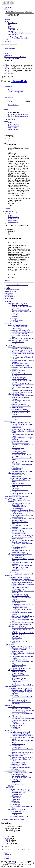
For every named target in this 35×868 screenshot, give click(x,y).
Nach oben (25, 285)
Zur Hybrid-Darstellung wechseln (18, 114)
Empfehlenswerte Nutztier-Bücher (22, 791)
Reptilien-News (17, 682)
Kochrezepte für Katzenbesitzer (21, 485)
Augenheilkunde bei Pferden (20, 596)
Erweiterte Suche (10, 49)
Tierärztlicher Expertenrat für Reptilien (20, 646)
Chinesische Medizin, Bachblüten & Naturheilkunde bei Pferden (23, 617)
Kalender (11, 26)
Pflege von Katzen (17, 487)
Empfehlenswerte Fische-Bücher (22, 709)
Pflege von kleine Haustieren (21, 567)
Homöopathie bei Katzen (19, 451)
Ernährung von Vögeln (19, 764)
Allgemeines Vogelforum (16, 756)
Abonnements (9, 293)
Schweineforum (17, 796)
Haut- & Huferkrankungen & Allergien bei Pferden (21, 588)
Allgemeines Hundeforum (16, 394)
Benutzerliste (16, 30)
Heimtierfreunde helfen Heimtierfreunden (19, 508)
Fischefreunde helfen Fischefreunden (23, 710)
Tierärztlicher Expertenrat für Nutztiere (20, 789)
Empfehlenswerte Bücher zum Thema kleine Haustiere (21, 504)
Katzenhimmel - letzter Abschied (22, 493)
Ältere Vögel (16, 746)
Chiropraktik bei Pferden (19, 608)
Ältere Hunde (16, 372)
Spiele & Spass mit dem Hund (21, 411)
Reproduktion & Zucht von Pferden (23, 604)
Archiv (7, 856)
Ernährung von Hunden (19, 404)
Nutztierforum (9, 788)
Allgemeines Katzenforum (16, 473)
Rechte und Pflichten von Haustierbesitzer (20, 328)
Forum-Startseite (10, 298)
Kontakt (7, 853)
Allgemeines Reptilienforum (17, 670)
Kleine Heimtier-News (19, 569)
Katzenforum (8, 421)
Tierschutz (15, 317)
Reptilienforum (9, 645)
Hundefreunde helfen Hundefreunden (23, 350)
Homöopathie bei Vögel (19, 747)
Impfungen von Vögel (19, 744)
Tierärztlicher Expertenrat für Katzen (19, 423)
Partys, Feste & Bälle (18, 784)
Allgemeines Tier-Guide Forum (18, 303)
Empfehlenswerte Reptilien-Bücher (22, 648)
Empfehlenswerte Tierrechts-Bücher (23, 339)
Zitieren (7, 208)
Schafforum (15, 801)
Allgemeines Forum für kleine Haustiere (20, 554)
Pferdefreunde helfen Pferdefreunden (23, 581)
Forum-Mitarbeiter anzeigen (20, 38)
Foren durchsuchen (10, 296)
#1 (16, 119)
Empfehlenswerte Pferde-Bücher (22, 579)
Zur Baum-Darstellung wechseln (18, 116)
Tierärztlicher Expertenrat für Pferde (19, 577)
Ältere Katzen (16, 450)
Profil (10, 123)
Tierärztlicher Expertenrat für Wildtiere (20, 688)
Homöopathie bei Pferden (20, 606)
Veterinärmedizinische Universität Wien (20, 772)
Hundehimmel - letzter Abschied (22, 416)
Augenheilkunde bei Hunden (21, 365)
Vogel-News (16, 766)
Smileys (7, 838)
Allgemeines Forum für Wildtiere (18, 700)
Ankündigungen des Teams (20, 305)
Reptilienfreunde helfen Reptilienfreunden (19, 651)
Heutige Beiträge (17, 36)
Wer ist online (9, 295)
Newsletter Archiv (17, 320)
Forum (6, 21)
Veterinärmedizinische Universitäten (15, 771)
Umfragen (15, 313)
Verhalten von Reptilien (19, 678)
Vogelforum (8, 730)
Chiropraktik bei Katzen (19, 453)
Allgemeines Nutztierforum (16, 809)
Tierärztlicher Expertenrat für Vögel (19, 732)
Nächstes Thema (19, 819)
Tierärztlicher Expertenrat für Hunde (19, 347)
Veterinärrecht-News (18, 342)
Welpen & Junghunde (18, 370)
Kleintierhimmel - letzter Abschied (22, 574)
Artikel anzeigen (13, 129)
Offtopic (14, 815)
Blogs (6, 40)
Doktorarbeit (16, 781)
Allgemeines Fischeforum (16, 717)
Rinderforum (16, 798)
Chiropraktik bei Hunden (19, 377)
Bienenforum (16, 803)
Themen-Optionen (8, 86)
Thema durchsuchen (9, 97)
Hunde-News (16, 418)
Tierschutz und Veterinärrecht (21, 330)
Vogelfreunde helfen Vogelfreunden (23, 735)
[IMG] (6, 840)
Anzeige (6, 109)
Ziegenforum (16, 799)
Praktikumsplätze (17, 779)
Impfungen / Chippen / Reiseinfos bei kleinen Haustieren (22, 529)
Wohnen (14, 783)
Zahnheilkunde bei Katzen (20, 441)
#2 (16, 212)
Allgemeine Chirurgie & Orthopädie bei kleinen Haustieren (23, 519)
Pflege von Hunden (18, 407)
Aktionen (11, 31)
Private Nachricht (13, 126)
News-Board (16, 315)
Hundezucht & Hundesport (20, 409)
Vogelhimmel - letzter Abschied (21, 767)
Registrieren (8, 7)
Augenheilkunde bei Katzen (20, 443)
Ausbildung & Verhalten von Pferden (23, 633)
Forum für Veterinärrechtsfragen (18, 325)
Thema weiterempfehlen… (16, 92)
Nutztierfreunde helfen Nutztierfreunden (19, 793)
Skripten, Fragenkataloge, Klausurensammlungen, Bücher (21, 777)
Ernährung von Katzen (19, 483)
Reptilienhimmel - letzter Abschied (22, 685)
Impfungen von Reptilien (19, 660)
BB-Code (7, 837)
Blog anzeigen (13, 128)
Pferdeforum (8, 576)
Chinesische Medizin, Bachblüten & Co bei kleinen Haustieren (23, 541)
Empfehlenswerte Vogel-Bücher (21, 734)
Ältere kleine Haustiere (19, 534)
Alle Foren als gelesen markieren (22, 33)
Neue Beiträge (13, 23)
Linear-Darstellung (14, 113)
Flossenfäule (19, 81)
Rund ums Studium (18, 774)
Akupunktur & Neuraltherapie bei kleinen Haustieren (22, 538)
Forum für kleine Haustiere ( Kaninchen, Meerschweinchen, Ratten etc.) (17, 497)
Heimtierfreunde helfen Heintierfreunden (19, 556)
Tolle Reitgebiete (17, 638)
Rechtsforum (8, 323)
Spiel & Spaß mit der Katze (20, 490)
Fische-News (16, 727)
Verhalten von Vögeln (18, 762)
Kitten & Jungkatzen (18, 448)
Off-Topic (15, 322)
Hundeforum (8, 345)
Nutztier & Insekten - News (20, 816)
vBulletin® (12, 863)
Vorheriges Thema (7, 819)
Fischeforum (8, 55)
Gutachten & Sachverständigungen (22, 332)
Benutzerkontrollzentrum (12, 290)
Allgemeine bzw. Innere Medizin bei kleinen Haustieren (23, 513)
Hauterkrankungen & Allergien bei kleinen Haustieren (22, 516)
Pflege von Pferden (18, 636)
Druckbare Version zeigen (16, 90)
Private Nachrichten (10, 291)
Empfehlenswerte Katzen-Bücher (22, 424)
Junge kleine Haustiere (19, 532)
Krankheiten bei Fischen (12, 59)
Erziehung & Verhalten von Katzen (22, 478)
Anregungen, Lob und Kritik (20, 310)
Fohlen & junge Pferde (19, 601)
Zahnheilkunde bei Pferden (20, 594)
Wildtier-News (16, 703)
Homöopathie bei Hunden (20, 379)
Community (12, 28)
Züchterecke (16, 571)
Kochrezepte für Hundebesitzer (21, 406)
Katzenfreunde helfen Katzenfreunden (18, 427)
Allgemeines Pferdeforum (16, 626)
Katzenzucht (16, 488)
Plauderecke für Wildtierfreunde (22, 702)
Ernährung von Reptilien (19, 680)
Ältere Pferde (16, 603)
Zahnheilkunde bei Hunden (20, 364)
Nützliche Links (13, 35)
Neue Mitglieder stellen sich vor (22, 312)
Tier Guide (8, 855)
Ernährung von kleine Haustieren (22, 566)
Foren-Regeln (5, 847)
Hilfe (6, 9)
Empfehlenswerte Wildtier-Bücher (22, 690)
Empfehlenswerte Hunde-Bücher (22, 349)
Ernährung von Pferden (19, 635)
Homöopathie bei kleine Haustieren (23, 535)
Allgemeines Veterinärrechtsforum (19, 340)
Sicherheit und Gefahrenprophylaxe (23, 352)
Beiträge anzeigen (14, 124)
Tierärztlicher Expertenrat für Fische (15, 57)
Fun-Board (15, 318)
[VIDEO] (7, 842)
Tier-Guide (8, 301)
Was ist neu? (8, 41)
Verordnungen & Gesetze (20, 333)
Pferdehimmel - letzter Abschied (22, 641)
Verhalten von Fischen (19, 724)
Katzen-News (16, 495)
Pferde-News (16, 640)
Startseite (7, 19)
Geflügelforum (16, 804)
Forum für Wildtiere (10, 687)
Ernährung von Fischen (19, 725)
